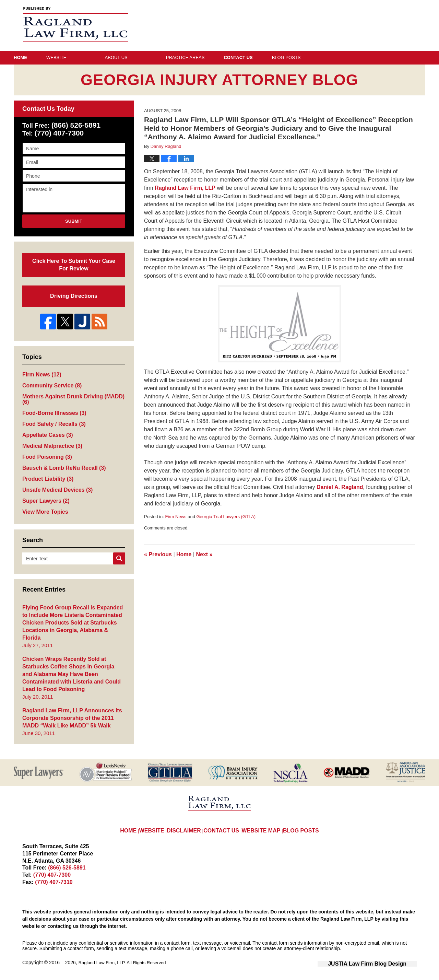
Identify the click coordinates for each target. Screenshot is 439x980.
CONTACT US (225, 818)
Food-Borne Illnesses (52, 410)
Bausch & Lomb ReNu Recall (61, 466)
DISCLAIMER (187, 818)
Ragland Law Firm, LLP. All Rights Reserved (126, 955)
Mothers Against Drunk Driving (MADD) (70, 396)
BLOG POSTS (303, 818)
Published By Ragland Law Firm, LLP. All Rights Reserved (388, 25)
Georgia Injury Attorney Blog (76, 24)
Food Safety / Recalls (52, 421)
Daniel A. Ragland (340, 487)
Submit (74, 221)
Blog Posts (363, 57)
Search (119, 558)
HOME (128, 818)
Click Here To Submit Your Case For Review (74, 263)
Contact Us (295, 57)
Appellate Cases (46, 433)
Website (95, 57)
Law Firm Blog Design (384, 956)
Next (204, 554)
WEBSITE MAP (264, 818)
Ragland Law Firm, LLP (185, 188)
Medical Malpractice (50, 444)
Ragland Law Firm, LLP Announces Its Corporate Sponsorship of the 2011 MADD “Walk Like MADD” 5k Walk (74, 711)
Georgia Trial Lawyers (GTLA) (226, 517)
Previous (158, 554)
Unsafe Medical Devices (55, 489)
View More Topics (44, 512)
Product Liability (46, 478)
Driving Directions (74, 293)
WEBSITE (155, 818)
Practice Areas (224, 57)
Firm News (176, 517)
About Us (155, 57)
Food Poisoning (46, 455)
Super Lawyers (44, 500)
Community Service (50, 382)
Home (40, 57)
